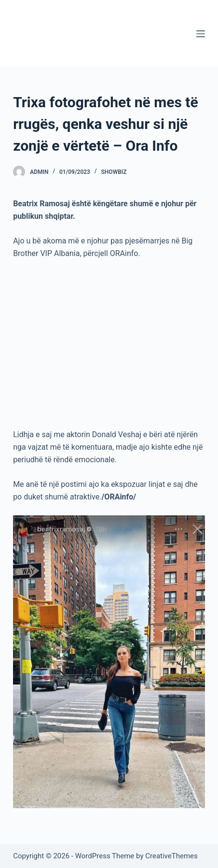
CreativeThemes (171, 856)
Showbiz (114, 172)
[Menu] (201, 34)
